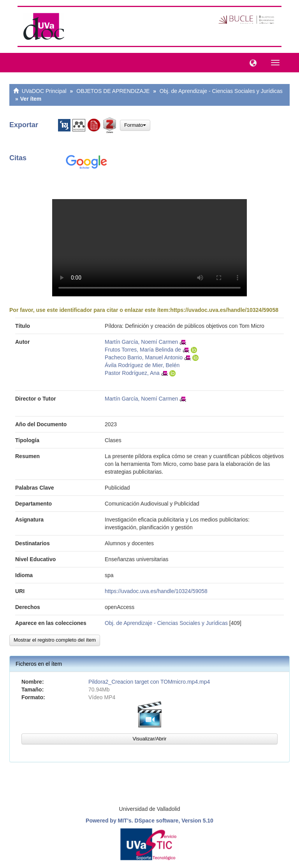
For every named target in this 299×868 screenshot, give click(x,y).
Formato (135, 125)
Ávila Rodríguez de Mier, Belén (142, 365)
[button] (251, 62)
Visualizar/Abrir (149, 739)
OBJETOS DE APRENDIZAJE (113, 91)
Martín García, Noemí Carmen (141, 342)
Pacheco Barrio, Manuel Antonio (144, 357)
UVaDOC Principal (44, 91)
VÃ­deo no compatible (149, 248)
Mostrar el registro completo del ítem (55, 640)
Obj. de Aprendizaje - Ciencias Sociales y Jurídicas (221, 91)
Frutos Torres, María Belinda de (143, 350)
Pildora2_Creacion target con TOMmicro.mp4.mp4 (149, 682)
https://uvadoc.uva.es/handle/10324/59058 (224, 310)
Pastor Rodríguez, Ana (132, 373)
